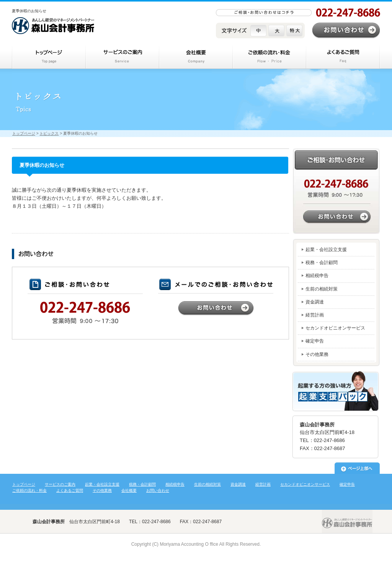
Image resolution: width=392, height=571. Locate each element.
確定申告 (315, 341)
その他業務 (317, 354)
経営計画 (315, 315)
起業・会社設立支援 (326, 250)
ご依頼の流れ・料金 (29, 490)
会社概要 (129, 490)
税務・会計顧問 (322, 263)
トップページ (49, 56)
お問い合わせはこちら (336, 191)
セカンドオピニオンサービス (335, 328)
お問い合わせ (346, 31)
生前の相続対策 (322, 289)
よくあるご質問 (70, 490)
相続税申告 (317, 276)
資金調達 (315, 302)
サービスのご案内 (60, 484)
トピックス (49, 133)
